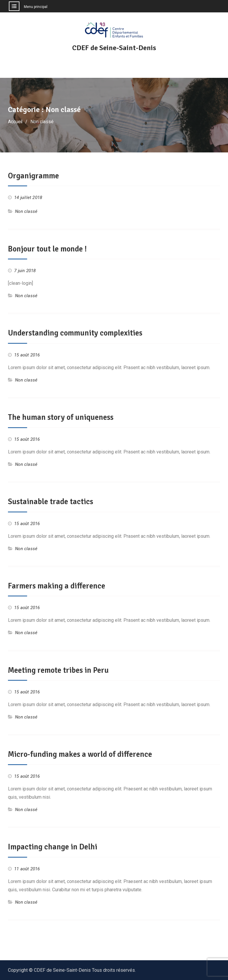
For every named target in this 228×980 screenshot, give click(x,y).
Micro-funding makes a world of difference (83, 753)
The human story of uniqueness (63, 417)
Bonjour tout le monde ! (49, 249)
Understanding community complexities (78, 333)
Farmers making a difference (58, 585)
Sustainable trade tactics (52, 501)
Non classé (26, 211)
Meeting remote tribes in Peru (61, 669)
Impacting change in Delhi (54, 846)
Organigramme (34, 176)
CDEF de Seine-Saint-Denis (114, 48)
